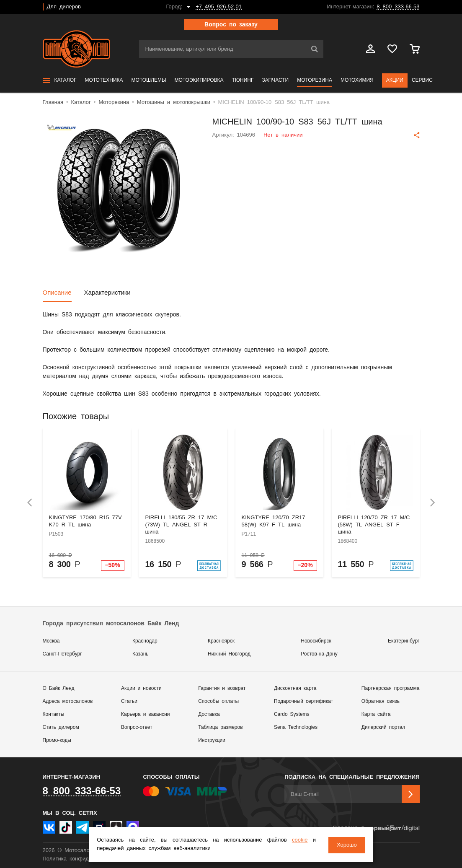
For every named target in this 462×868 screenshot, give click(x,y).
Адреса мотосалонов (68, 701)
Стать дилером (61, 727)
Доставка (209, 714)
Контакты (54, 714)
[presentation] (30, 503)
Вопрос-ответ (137, 727)
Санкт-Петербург (62, 654)
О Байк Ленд (59, 688)
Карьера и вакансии (145, 714)
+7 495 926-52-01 (219, 7)
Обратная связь (381, 701)
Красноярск (221, 641)
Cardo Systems (292, 714)
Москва (51, 641)
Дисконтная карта (295, 688)
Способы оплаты (218, 701)
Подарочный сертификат (303, 701)
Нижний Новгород (229, 654)
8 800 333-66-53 (398, 7)
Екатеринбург (404, 641)
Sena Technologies (296, 727)
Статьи (129, 701)
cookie (297, 841)
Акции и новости (141, 688)
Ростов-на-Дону (319, 654)
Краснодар (145, 641)
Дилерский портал (383, 727)
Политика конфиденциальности (84, 859)
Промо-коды (57, 740)
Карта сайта (376, 714)
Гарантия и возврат (222, 688)
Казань (141, 654)
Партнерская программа (391, 688)
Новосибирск (316, 641)
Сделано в (376, 828)
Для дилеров (64, 7)
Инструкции (212, 740)
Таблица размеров (220, 727)
